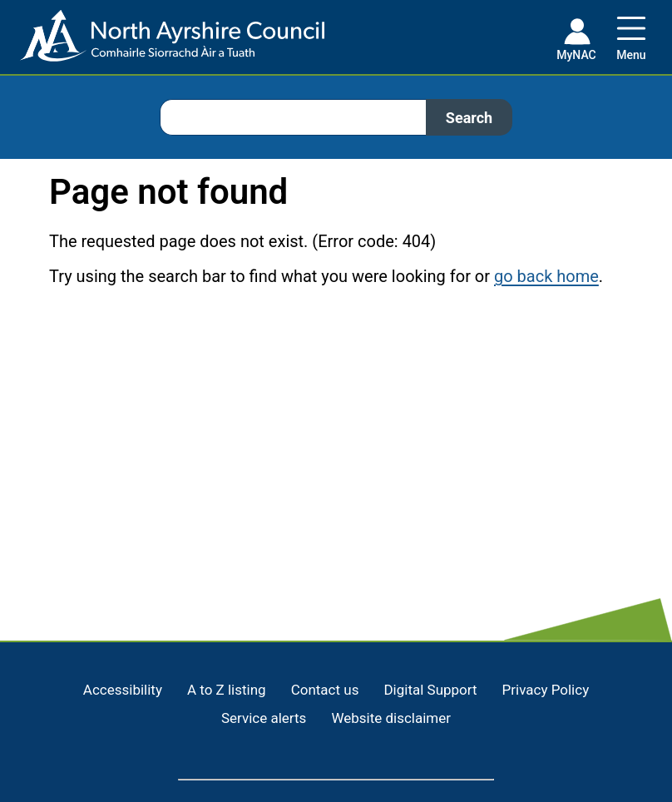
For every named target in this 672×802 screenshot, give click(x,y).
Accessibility (123, 690)
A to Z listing (227, 690)
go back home (546, 276)
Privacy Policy (546, 690)
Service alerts (264, 718)
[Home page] (162, 42)
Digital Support (430, 690)
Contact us (325, 690)
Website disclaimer (391, 718)
